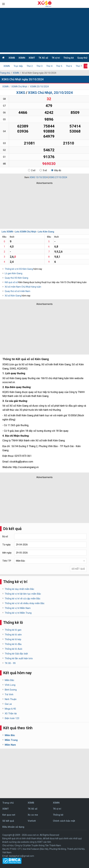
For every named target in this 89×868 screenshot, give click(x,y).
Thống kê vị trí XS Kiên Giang (19, 269)
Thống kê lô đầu (13, 644)
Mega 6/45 (10, 709)
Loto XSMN (7, 232)
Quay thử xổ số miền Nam (17, 291)
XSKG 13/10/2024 (39, 177)
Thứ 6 (69, 66)
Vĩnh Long (10, 685)
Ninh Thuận (11, 699)
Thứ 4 (49, 66)
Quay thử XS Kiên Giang (16, 278)
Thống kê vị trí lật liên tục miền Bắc (23, 594)
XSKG (21, 93)
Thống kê (69, 58)
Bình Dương (11, 690)
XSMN (22, 58)
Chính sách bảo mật (64, 821)
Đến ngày (7, 553)
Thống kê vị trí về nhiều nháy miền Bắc (25, 603)
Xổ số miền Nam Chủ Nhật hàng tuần (23, 287)
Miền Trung (11, 740)
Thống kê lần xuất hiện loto (19, 658)
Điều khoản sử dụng (13, 827)
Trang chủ (5, 73)
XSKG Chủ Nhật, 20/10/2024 (50, 93)
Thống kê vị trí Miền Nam (18, 608)
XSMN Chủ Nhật (19, 87)
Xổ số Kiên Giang (13, 296)
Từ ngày (6, 545)
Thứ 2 (30, 66)
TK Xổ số (43, 58)
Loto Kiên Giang (46, 232)
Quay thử (82, 58)
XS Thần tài (11, 714)
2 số (32, 170)
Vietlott (32, 821)
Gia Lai (8, 704)
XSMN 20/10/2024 (39, 87)
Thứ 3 (39, 66)
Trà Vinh (9, 694)
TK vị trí (56, 58)
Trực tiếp (18, 66)
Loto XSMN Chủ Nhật (25, 232)
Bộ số (5, 536)
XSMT (32, 58)
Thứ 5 (59, 66)
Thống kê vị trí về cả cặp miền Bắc (23, 599)
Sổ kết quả (8, 821)
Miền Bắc (10, 680)
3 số (43, 170)
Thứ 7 (79, 66)
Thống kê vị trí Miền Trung (18, 613)
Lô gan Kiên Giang (14, 273)
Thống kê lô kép (13, 639)
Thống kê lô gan (13, 630)
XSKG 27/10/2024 (58, 177)
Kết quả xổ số (11, 282)
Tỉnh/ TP (7, 561)
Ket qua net (9, 815)
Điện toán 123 (12, 718)
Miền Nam (10, 745)
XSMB (12, 58)
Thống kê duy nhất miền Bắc (19, 589)
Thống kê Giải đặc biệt (16, 654)
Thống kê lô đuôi (13, 649)
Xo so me (33, 815)
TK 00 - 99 (10, 663)
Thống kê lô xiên (13, 635)
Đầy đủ (56, 170)
